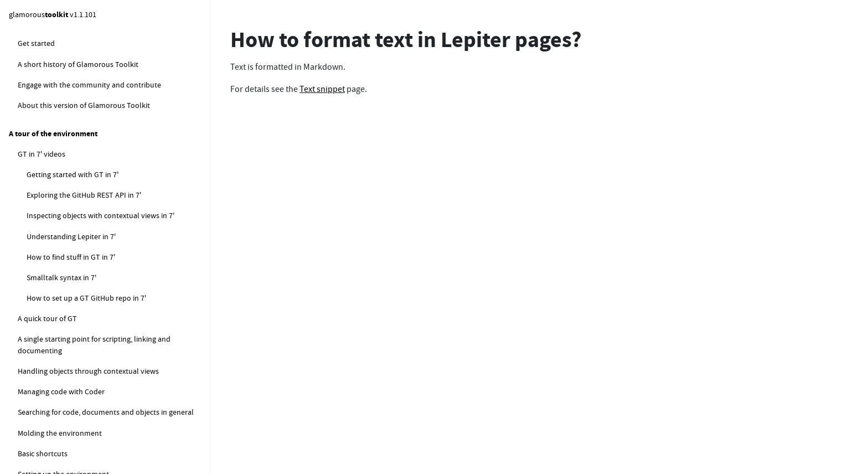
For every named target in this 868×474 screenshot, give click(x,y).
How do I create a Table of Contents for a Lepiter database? (115, 308)
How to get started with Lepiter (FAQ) (87, 85)
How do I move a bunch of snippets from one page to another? (110, 340)
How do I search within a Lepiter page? (99, 281)
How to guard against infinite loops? (86, 43)
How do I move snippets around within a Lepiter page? (115, 172)
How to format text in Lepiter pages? (95, 199)
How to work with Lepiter (59, 64)
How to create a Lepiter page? (84, 105)
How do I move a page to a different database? (112, 260)
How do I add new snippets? (82, 146)
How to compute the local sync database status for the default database (114, 457)
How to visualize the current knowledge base (100, 398)
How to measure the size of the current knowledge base (110, 372)
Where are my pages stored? (82, 126)
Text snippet (322, 89)
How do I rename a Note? (77, 219)
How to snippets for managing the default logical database (107, 424)
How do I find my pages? (76, 240)
